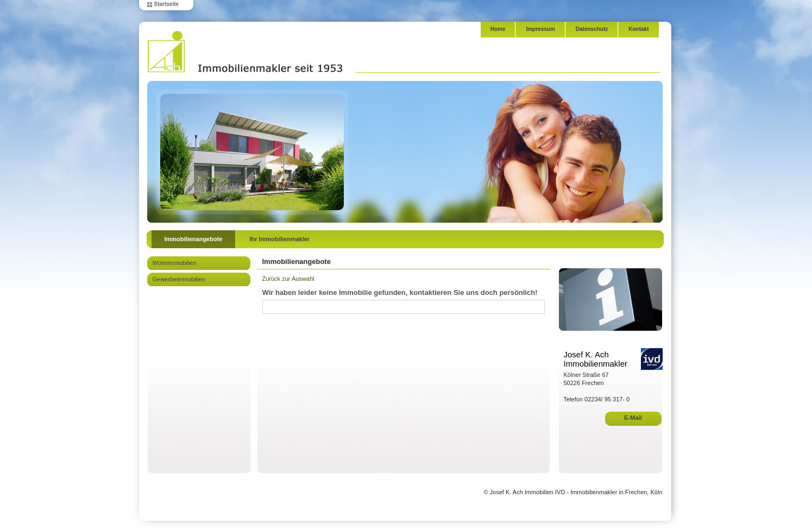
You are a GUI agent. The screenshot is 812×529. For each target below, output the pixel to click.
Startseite (167, 4)
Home (498, 29)
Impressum (540, 29)
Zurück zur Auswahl (288, 279)
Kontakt (638, 29)
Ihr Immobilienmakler (279, 239)
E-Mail (633, 418)
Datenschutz (592, 29)
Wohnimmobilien (175, 263)
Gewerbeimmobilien (179, 279)
